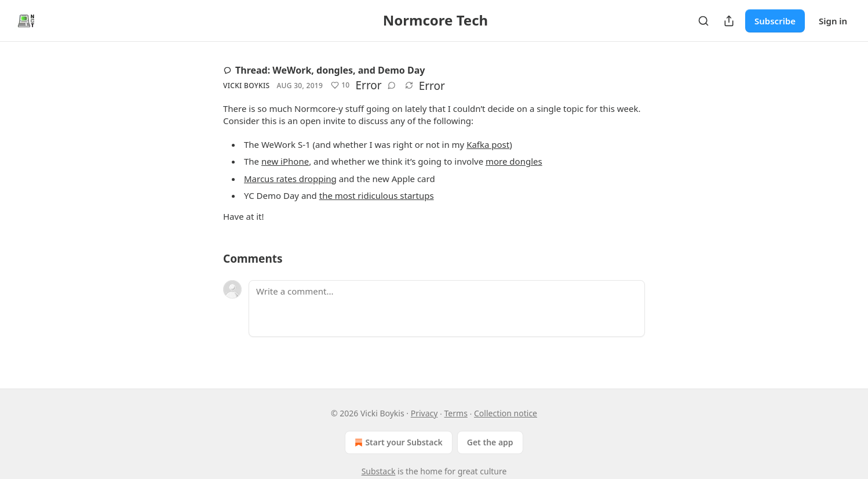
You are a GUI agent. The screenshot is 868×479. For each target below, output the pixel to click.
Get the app (490, 442)
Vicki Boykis (246, 86)
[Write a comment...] (447, 309)
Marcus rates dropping (290, 179)
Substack (379, 471)
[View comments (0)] (392, 85)
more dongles (514, 161)
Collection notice (506, 413)
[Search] (703, 21)
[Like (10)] (340, 85)
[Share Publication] (729, 21)
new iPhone (285, 161)
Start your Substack (397, 442)
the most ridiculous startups (377, 195)
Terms (456, 413)
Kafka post (488, 144)
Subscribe (775, 21)
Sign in (833, 21)
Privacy (424, 413)
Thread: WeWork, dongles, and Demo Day (324, 70)
